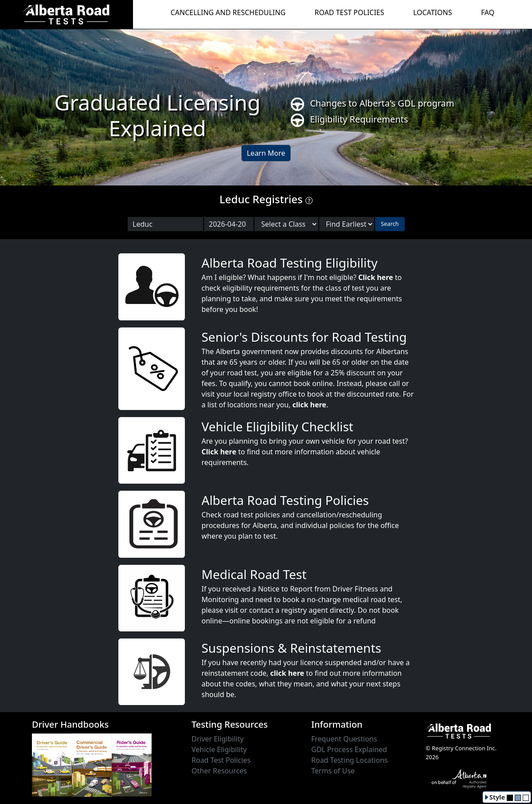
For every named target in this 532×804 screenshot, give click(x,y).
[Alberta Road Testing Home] (66, 14)
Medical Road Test (254, 574)
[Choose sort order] (347, 224)
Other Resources (219, 771)
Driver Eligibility (218, 739)
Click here (376, 277)
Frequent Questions (344, 739)
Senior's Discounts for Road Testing (304, 337)
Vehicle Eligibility (219, 749)
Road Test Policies (221, 760)
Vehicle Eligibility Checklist (278, 426)
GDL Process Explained (349, 749)
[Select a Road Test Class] (286, 224)
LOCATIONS (433, 12)
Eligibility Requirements (349, 120)
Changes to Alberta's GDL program (373, 104)
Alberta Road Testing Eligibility (290, 263)
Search (390, 224)
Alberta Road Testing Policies (286, 500)
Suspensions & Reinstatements (291, 648)
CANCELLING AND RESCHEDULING (228, 12)
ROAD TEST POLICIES (350, 12)
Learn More (266, 153)
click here (309, 405)
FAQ (488, 12)
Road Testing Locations (350, 760)
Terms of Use (333, 771)
